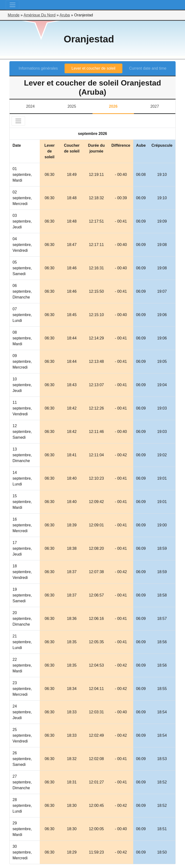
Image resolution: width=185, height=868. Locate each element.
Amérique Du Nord (40, 15)
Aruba (65, 15)
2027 (155, 106)
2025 (72, 106)
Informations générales (38, 68)
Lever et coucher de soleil (93, 68)
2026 (113, 106)
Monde (14, 15)
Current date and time (148, 68)
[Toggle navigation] (13, 5)
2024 (30, 106)
